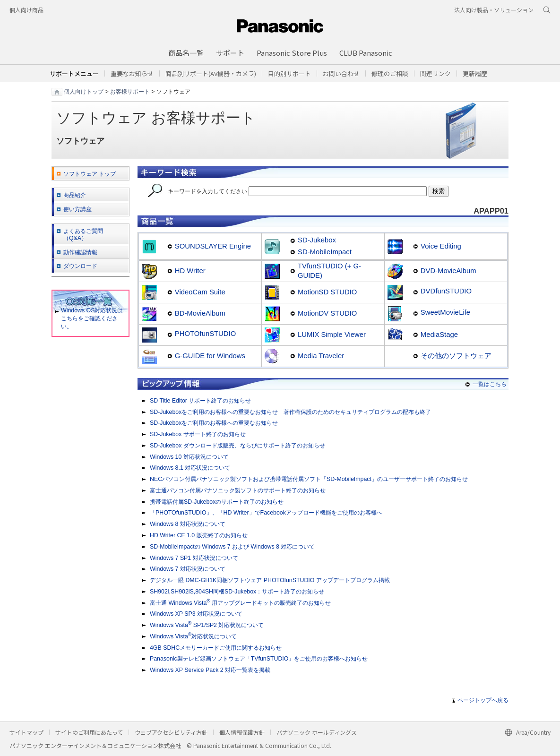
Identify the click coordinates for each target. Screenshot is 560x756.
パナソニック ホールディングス (317, 732)
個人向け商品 (26, 10)
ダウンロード (80, 266)
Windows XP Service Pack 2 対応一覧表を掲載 (210, 670)
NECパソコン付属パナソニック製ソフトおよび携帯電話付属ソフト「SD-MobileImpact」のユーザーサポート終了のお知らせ (309, 479)
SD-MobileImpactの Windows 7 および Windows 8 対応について (232, 547)
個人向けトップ (84, 91)
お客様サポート (130, 91)
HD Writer (190, 271)
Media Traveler (321, 356)
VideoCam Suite (200, 292)
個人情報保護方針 (242, 732)
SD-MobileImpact (325, 252)
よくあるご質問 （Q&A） (83, 235)
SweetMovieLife (445, 312)
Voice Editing (441, 246)
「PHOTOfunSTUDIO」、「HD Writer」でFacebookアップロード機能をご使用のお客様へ (266, 513)
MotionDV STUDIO (327, 313)
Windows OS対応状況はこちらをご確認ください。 (89, 318)
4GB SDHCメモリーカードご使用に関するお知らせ (216, 648)
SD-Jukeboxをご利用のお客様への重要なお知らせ (214, 423)
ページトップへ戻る (483, 700)
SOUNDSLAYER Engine (213, 246)
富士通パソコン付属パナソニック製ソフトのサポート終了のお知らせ (238, 490)
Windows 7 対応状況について (188, 569)
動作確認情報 (80, 252)
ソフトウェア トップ (90, 174)
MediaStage (439, 335)
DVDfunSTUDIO (446, 291)
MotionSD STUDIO (327, 292)
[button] (289, 73)
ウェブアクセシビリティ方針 (171, 732)
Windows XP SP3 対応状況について (196, 614)
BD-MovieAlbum (200, 313)
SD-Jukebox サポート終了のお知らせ (198, 434)
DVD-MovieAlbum (448, 271)
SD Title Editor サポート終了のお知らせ (200, 401)
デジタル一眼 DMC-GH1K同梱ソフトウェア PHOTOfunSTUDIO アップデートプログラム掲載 (270, 580)
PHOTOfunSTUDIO (205, 334)
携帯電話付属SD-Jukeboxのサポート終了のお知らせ (217, 502)
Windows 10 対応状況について (189, 457)
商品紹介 (75, 195)
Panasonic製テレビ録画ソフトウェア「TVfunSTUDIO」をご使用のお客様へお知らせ (259, 659)
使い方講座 (78, 209)
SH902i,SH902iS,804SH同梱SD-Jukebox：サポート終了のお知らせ (237, 592)
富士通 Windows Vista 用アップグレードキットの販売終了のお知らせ (240, 602)
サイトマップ (26, 732)
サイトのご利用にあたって (89, 732)
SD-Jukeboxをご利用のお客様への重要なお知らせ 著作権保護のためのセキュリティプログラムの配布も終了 (290, 412)
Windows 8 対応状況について (188, 524)
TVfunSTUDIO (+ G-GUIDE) (329, 271)
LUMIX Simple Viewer (332, 335)
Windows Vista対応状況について (193, 636)
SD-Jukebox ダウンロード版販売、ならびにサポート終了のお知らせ (237, 446)
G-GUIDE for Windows (210, 356)
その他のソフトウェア (456, 356)
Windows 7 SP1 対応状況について (194, 558)
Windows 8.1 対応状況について (190, 468)
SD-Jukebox (317, 240)
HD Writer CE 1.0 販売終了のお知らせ (199, 535)
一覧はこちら (490, 384)
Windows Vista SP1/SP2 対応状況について (207, 625)
